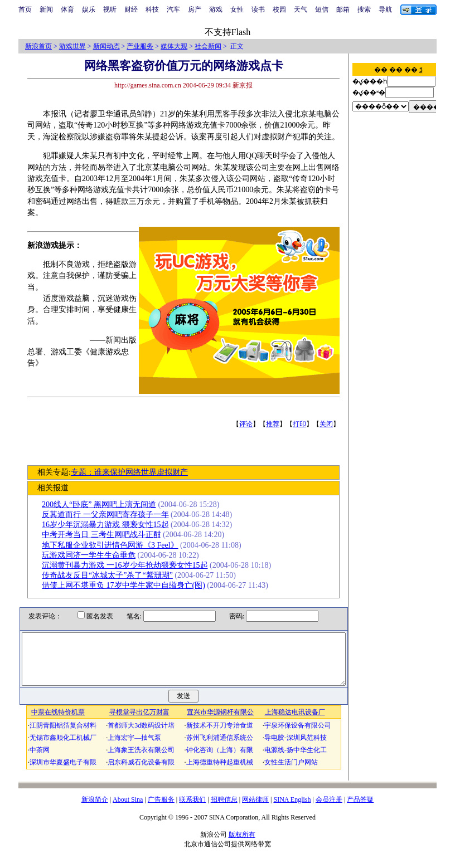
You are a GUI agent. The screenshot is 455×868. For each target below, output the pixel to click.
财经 (131, 9)
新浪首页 (38, 46)
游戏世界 (72, 46)
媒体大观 (174, 46)
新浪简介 (95, 810)
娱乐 (89, 9)
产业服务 (140, 46)
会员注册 (329, 810)
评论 (250, 424)
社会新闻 (208, 46)
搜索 (364, 9)
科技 (152, 9)
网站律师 (255, 810)
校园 (279, 9)
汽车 (173, 9)
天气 (301, 9)
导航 (385, 9)
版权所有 (242, 845)
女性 (237, 9)
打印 (303, 424)
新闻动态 (107, 46)
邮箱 (343, 9)
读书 (258, 9)
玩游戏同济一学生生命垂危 (93, 555)
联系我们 (192, 810)
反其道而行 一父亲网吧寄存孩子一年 (109, 515)
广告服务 (161, 810)
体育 (67, 9)
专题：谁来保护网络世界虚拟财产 (133, 472)
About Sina (128, 810)
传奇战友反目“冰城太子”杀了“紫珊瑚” (111, 575)
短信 (322, 9)
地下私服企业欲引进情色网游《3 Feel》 (114, 545)
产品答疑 (360, 810)
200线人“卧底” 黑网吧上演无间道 (103, 504)
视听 (110, 9)
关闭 (330, 424)
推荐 (277, 424)
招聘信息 (224, 810)
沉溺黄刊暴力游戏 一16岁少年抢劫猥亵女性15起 (129, 565)
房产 (195, 9)
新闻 (46, 9)
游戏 (216, 9)
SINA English (292, 810)
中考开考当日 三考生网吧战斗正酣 (105, 535)
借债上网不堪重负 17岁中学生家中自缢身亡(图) (127, 585)
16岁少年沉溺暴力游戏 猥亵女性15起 (109, 525)
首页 (25, 9)
